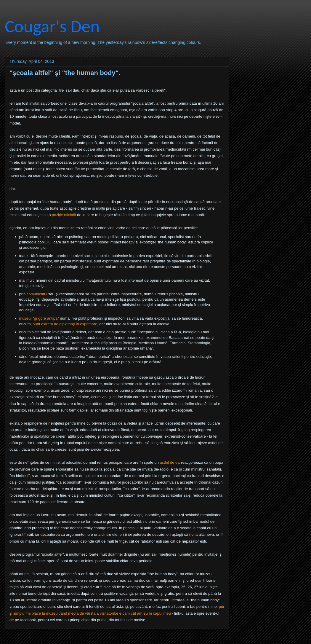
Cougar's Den (52, 26)
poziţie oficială (64, 215)
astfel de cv (169, 462)
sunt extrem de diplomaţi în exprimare (65, 324)
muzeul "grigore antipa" (39, 318)
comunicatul (37, 294)
